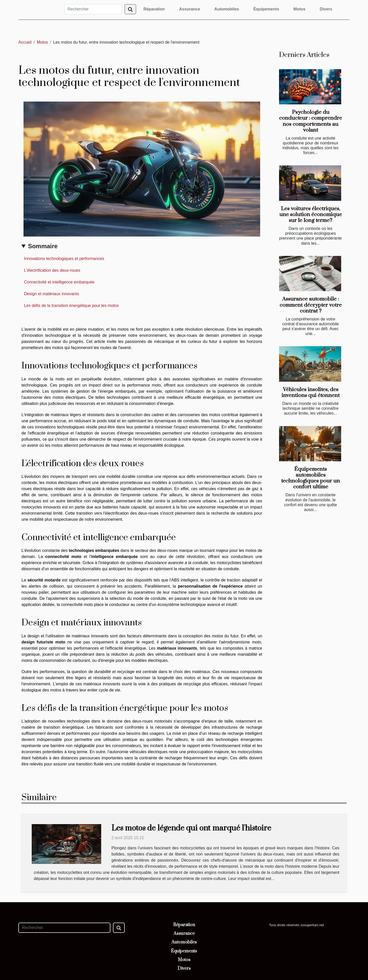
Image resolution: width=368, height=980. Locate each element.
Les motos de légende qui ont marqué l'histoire (191, 828)
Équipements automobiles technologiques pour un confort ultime (310, 478)
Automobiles (227, 9)
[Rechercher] (93, 9)
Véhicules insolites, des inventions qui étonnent (311, 393)
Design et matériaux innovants (51, 294)
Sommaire (43, 246)
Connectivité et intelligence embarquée (59, 282)
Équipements (266, 9)
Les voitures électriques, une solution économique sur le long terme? (311, 215)
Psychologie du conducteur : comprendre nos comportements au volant (310, 121)
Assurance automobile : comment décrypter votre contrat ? (311, 305)
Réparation (154, 9)
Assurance (190, 9)
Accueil (25, 42)
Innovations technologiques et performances (64, 259)
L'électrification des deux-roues (52, 270)
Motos (299, 9)
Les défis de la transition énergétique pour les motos (71, 306)
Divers (326, 9)
